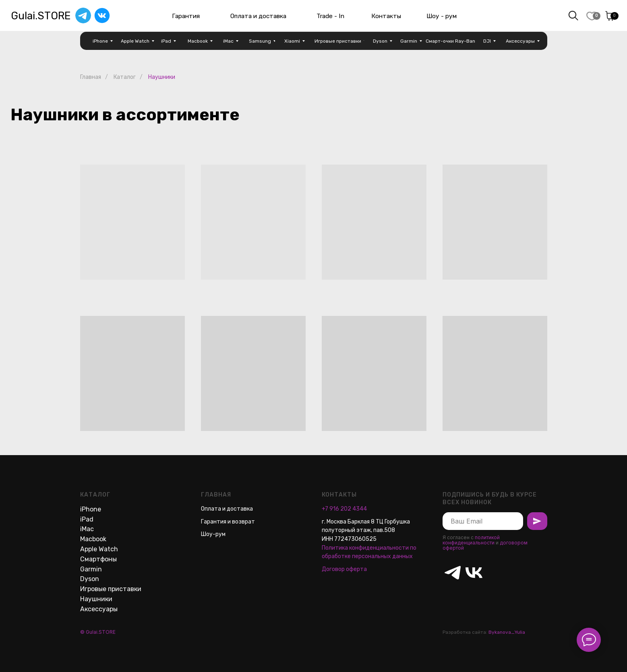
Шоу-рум (213, 534)
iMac (87, 529)
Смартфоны (98, 559)
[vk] (469, 568)
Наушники (96, 599)
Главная (91, 77)
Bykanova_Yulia (507, 632)
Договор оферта (344, 569)
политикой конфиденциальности (471, 540)
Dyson (90, 579)
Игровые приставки (111, 589)
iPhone (91, 509)
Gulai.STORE (41, 16)
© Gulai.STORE (98, 632)
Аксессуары (99, 609)
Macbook (93, 539)
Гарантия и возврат (228, 522)
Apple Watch (99, 549)
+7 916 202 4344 (344, 509)
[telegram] (448, 568)
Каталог (125, 77)
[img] (102, 15)
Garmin (91, 569)
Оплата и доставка (227, 509)
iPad (87, 519)
